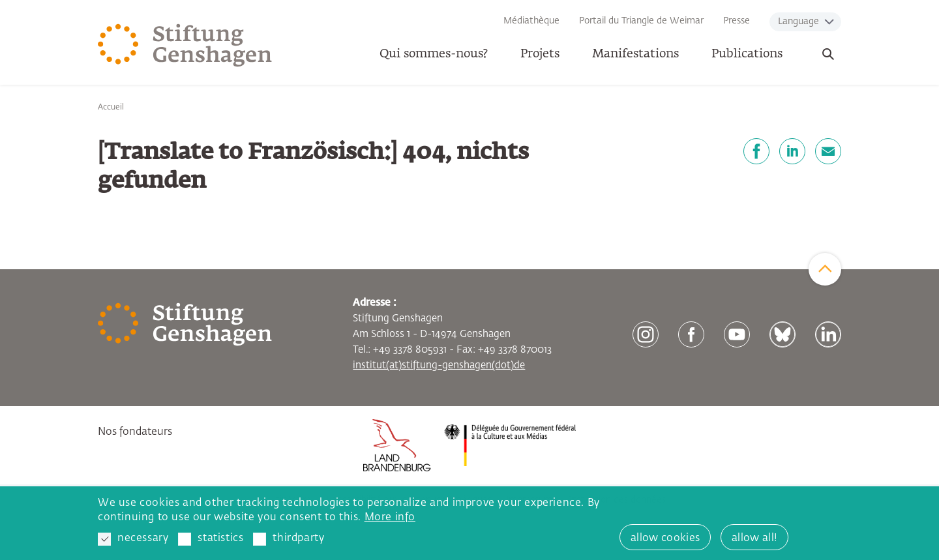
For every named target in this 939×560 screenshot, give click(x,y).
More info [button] (390, 518)
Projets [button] (540, 54)
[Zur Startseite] (185, 46)
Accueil (111, 108)
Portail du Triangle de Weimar (641, 21)
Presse (737, 21)
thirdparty (289, 539)
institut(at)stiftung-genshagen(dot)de (439, 365)
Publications (747, 54)
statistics (211, 539)
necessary (133, 539)
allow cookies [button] (665, 538)
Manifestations (635, 54)
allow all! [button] (754, 538)
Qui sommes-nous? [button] (434, 54)
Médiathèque (531, 21)
